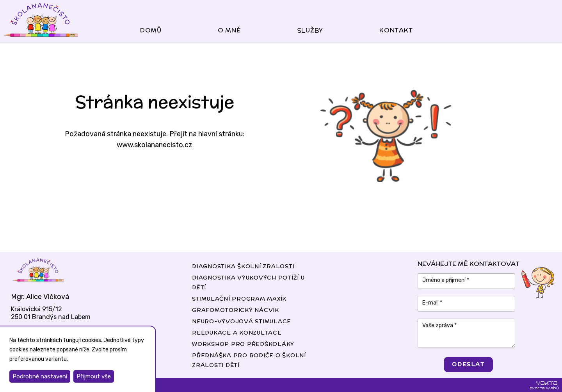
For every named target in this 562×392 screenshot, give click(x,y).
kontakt (396, 30)
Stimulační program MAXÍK (239, 299)
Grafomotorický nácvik (236, 310)
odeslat (468, 364)
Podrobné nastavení (40, 376)
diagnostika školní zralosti (243, 266)
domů (151, 30)
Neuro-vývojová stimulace (242, 321)
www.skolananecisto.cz (155, 145)
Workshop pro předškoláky (243, 344)
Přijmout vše (94, 376)
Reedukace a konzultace (237, 333)
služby (310, 30)
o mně (229, 30)
